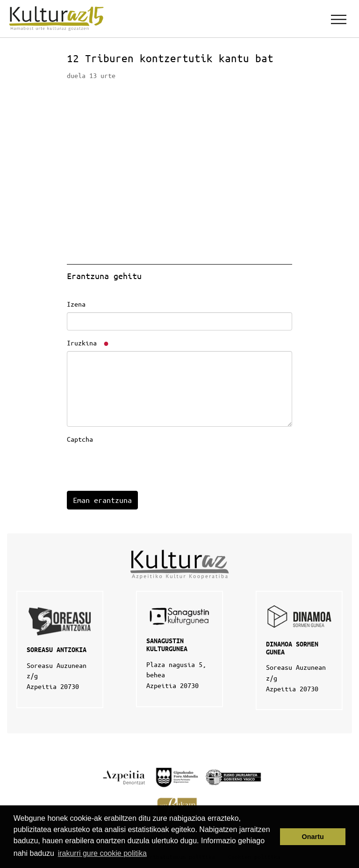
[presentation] (138, 466)
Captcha (80, 439)
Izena (76, 304)
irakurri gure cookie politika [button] (102, 853)
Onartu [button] (313, 837)
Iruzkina (88, 343)
